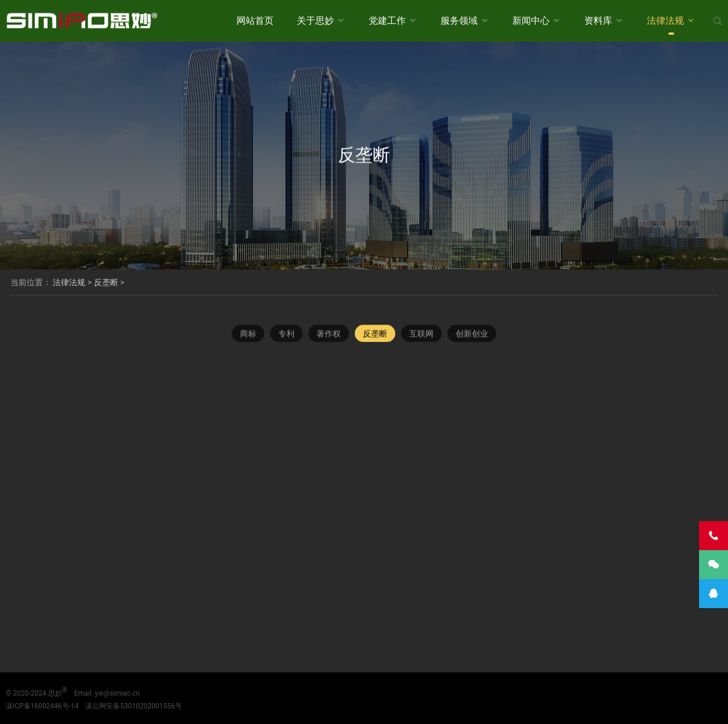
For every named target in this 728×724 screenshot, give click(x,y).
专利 (286, 334)
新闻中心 (531, 21)
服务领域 (459, 21)
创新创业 (472, 334)
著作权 (329, 334)
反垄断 (106, 282)
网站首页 (255, 21)
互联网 (421, 334)
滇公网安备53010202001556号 (133, 706)
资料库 (598, 21)
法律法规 (665, 21)
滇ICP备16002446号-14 (42, 706)
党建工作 (387, 21)
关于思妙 (315, 21)
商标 (248, 334)
